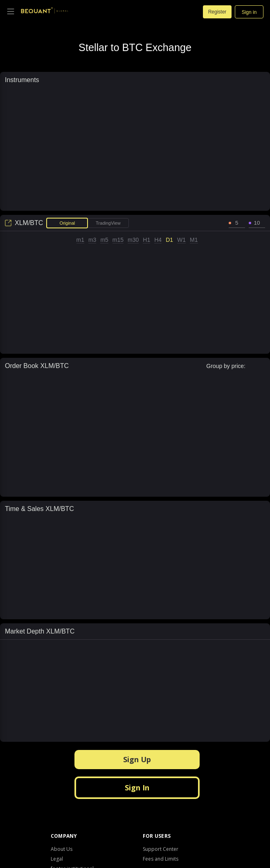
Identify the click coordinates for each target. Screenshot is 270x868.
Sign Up (137, 759)
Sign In (137, 788)
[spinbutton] (237, 223)
